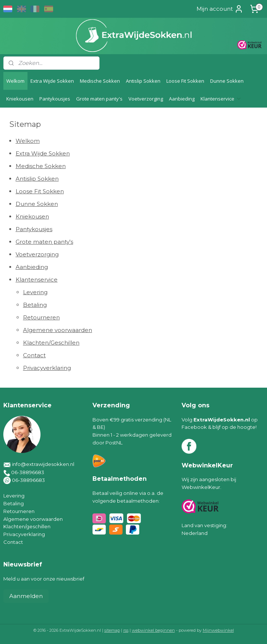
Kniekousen (20, 99)
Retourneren (41, 317)
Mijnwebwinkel (218, 630)
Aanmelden (26, 596)
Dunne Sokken (227, 81)
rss (126, 630)
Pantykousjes (55, 99)
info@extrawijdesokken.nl (43, 464)
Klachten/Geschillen (51, 343)
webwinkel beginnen (153, 630)
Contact (34, 355)
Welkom (15, 81)
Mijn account (220, 9)
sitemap (112, 630)
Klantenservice (221, 99)
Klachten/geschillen (27, 526)
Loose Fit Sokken (185, 81)
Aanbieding (182, 99)
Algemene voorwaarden (58, 330)
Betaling (35, 305)
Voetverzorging (146, 99)
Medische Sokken (100, 81)
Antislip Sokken (143, 81)
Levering (35, 292)
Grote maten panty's (99, 99)
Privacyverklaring (47, 368)
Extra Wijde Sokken (52, 81)
